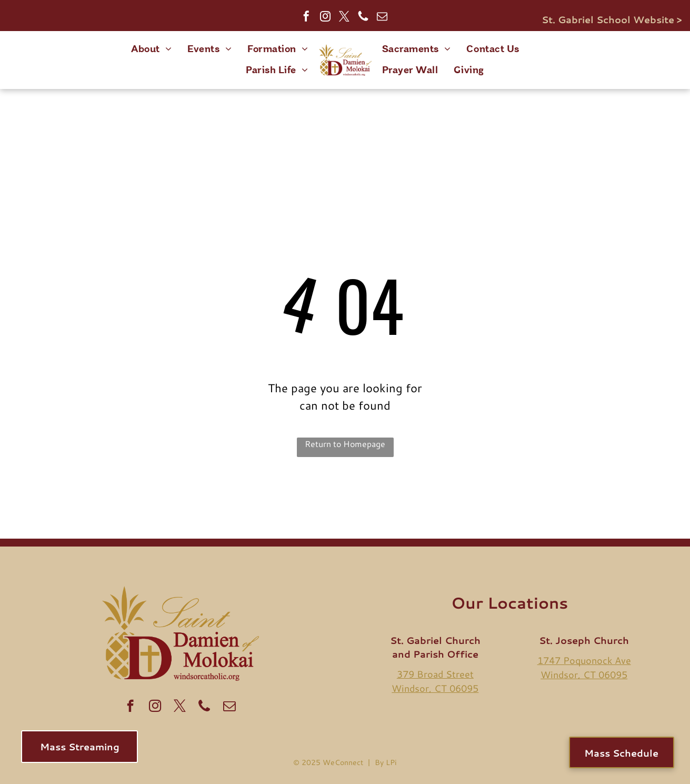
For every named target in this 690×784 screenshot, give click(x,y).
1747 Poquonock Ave (584, 660)
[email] (382, 18)
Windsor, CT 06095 (435, 688)
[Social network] (363, 18)
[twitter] (344, 18)
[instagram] (325, 18)
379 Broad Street (435, 674)
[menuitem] (151, 49)
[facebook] (306, 18)
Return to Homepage (345, 444)
